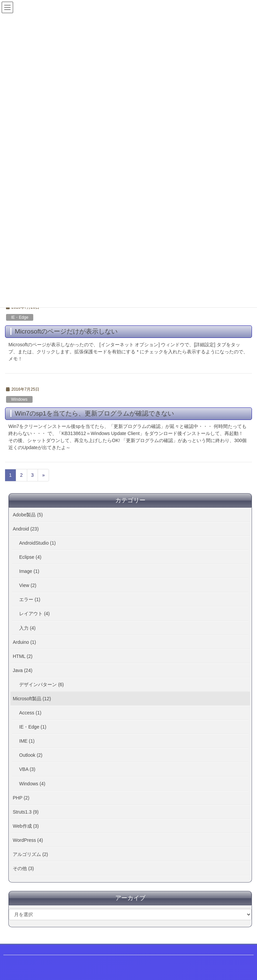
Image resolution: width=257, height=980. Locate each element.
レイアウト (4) (34, 614)
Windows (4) (32, 784)
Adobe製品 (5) (28, 515)
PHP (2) (21, 798)
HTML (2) (23, 656)
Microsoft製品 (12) (32, 699)
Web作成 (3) (26, 826)
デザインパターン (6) (41, 684)
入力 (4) (27, 628)
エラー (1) (30, 599)
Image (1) (29, 571)
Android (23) (26, 529)
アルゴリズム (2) (30, 854)
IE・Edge (20, 317)
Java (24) (23, 670)
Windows (19, 399)
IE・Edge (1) (33, 727)
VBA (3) (27, 769)
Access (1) (30, 713)
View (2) (28, 585)
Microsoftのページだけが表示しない (66, 331)
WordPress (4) (28, 840)
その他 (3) (23, 868)
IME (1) (27, 741)
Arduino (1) (24, 642)
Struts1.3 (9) (26, 812)
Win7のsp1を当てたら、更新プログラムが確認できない (94, 413)
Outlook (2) (31, 755)
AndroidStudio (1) (37, 543)
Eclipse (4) (30, 557)
